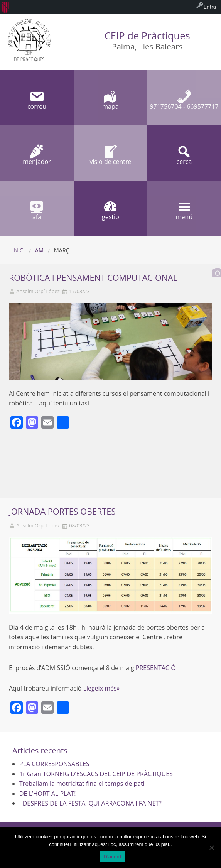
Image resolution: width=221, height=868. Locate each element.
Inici (19, 250)
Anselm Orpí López (38, 291)
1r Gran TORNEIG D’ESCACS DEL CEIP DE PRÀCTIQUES (96, 774)
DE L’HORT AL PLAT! (48, 794)
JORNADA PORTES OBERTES (62, 511)
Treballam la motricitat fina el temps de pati (82, 784)
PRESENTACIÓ (156, 668)
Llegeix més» (102, 688)
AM (39, 250)
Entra (210, 7)
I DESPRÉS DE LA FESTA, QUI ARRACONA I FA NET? (90, 803)
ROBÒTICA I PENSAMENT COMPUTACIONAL (93, 278)
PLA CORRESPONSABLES (54, 764)
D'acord (112, 857)
